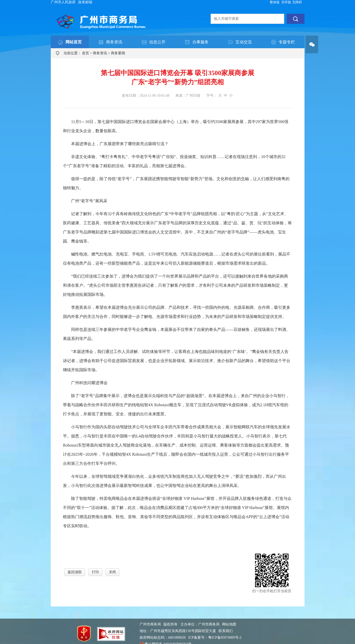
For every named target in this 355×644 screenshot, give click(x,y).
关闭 (112, 572)
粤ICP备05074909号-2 (225, 638)
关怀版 (286, 2)
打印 (95, 572)
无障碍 (297, 2)
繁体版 (275, 2)
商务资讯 (100, 53)
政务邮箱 (85, 2)
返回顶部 (75, 572)
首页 (86, 53)
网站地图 (229, 624)
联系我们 (226, 631)
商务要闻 (118, 53)
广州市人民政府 (63, 2)
